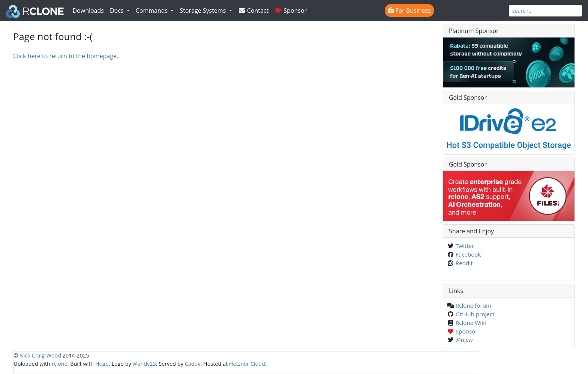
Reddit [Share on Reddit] (464, 263)
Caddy (193, 364)
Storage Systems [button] (203, 11)
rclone (60, 364)
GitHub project (475, 314)
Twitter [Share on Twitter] (465, 246)
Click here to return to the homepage (65, 56)
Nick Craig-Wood (40, 355)
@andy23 (144, 364)
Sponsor (291, 11)
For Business (409, 11)
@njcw (464, 339)
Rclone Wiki (471, 323)
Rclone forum (473, 305)
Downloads (88, 11)
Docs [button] (118, 11)
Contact (253, 11)
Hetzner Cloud (247, 364)
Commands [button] (153, 11)
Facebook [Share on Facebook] (468, 254)
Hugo (102, 364)
